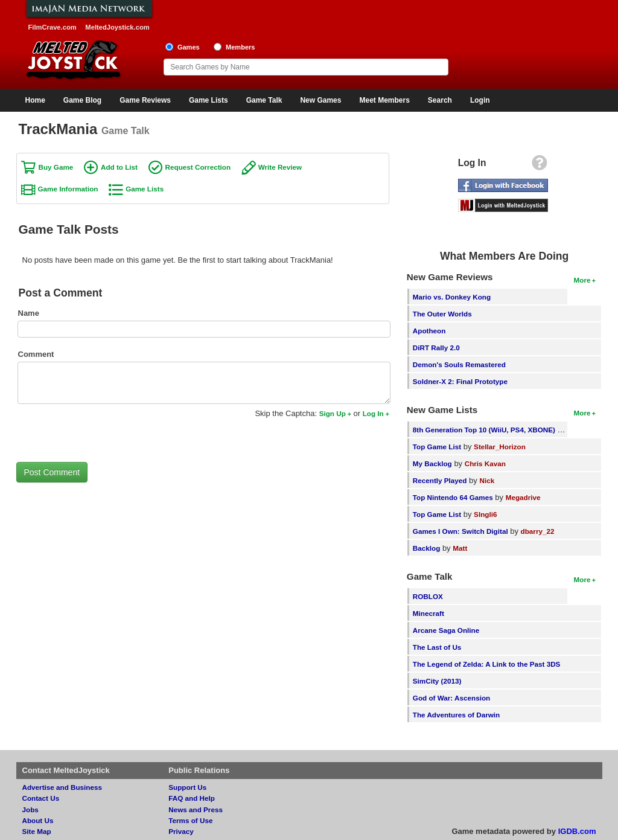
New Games (320, 100)
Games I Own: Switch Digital (460, 531)
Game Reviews (145, 100)
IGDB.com (577, 831)
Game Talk (264, 100)
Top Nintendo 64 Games (453, 497)
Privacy (181, 831)
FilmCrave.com (53, 27)
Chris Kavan (485, 463)
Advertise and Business (62, 787)
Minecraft (428, 613)
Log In (373, 413)
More (582, 280)
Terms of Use (190, 820)
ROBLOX (428, 596)
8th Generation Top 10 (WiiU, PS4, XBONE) (484, 430)
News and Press (196, 810)
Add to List (119, 167)
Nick (487, 480)
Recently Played (440, 480)
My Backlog (432, 463)
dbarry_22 (538, 531)
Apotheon (429, 331)
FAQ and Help (192, 798)
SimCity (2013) (437, 681)
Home (35, 100)
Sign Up (333, 413)
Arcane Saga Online (446, 630)
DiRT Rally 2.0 (436, 348)
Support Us (187, 787)
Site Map (37, 831)
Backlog (426, 548)
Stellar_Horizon (500, 447)
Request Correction (198, 167)
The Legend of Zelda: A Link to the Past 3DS (487, 664)
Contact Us (41, 798)
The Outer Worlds (442, 314)
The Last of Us (437, 647)
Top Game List (437, 447)
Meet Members (384, 100)
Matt (460, 548)
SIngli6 (485, 514)
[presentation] (108, 432)
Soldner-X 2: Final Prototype (460, 381)
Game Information (68, 189)
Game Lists (209, 100)
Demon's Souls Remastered (459, 364)
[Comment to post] (204, 383)
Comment (36, 354)
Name (29, 313)
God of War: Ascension (451, 698)
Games (189, 47)
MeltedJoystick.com (117, 27)
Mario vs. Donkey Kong (452, 297)
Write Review (280, 167)
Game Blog (82, 100)
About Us (38, 820)
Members (241, 47)
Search (440, 100)
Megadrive (523, 497)
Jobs (30, 810)
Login (480, 100)
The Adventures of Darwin (456, 715)
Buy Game (56, 167)
